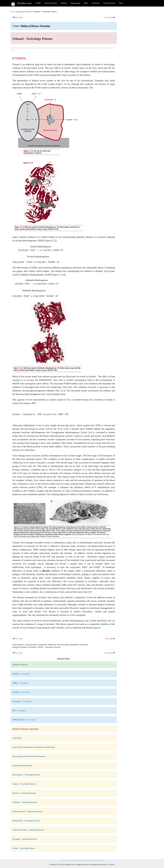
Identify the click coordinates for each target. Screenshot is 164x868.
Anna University (51, 3)
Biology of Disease (25, 12)
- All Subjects (21, 674)
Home (13, 12)
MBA (86, 3)
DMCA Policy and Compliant (94, 861)
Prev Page (18, 17)
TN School (96, 3)
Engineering (75, 3)
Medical (64, 3)
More (121, 3)
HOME (38, 3)
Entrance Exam (109, 3)
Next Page (110, 17)
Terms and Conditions (77, 861)
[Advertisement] (137, 48)
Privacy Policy (65, 861)
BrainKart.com (25, 3)
